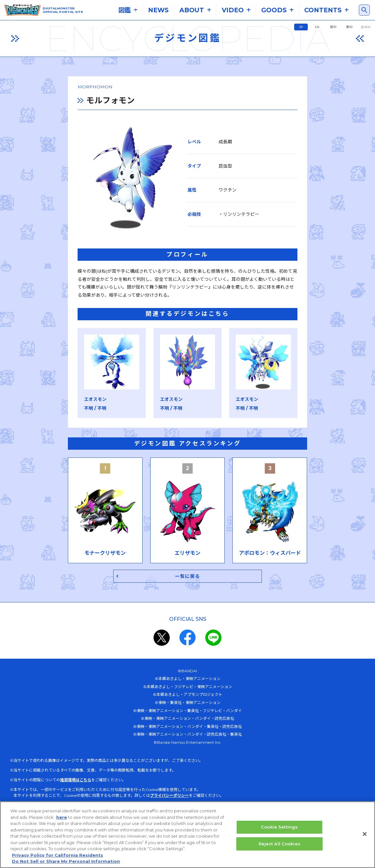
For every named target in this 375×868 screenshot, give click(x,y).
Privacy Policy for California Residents (58, 856)
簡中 (333, 27)
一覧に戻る (188, 597)
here (62, 818)
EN (317, 27)
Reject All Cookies (279, 844)
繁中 (349, 27)
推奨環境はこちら (76, 802)
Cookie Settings (279, 828)
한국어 (366, 27)
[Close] (365, 835)
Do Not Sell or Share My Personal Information (66, 862)
